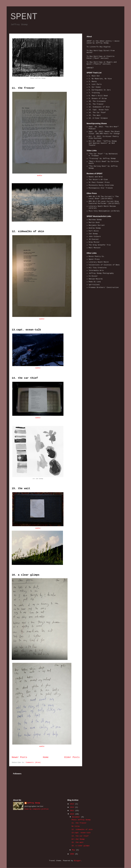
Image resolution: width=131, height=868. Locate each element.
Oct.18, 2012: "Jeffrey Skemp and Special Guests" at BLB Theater (103, 143)
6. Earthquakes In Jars (100, 90)
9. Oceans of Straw (98, 99)
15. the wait (21, 488)
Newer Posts (19, 757)
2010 (72, 814)
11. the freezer (23, 88)
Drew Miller (94, 242)
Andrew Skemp (95, 228)
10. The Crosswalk (97, 101)
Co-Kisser (93, 276)
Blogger (77, 861)
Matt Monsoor (95, 248)
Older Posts (72, 757)
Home (46, 757)
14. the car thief (25, 378)
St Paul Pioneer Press (99, 182)
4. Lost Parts (95, 84)
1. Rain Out (94, 76)
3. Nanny (93, 82)
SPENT (24, 17)
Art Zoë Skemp (78, 839)
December (77, 817)
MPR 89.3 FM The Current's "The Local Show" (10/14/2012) (104, 198)
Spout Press (94, 259)
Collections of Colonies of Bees (104, 265)
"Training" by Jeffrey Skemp (102, 159)
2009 (72, 854)
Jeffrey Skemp (34, 803)
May (74, 850)
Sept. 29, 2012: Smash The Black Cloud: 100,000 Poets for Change (104, 133)
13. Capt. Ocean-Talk (99, 110)
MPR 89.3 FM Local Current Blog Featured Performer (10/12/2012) (104, 202)
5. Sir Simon (95, 87)
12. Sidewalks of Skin (99, 107)
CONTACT (90, 68)
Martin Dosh (94, 222)
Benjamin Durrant (97, 225)
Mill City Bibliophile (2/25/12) (104, 211)
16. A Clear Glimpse (98, 118)
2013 (72, 807)
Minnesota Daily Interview (101, 185)
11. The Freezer (96, 104)
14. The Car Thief (97, 113)
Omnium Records (96, 279)
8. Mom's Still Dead (98, 96)
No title (75, 826)
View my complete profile (37, 809)
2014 (72, 804)
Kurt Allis (94, 231)
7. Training (94, 93)
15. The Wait (95, 115)
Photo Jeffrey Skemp (81, 820)
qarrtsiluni (94, 285)
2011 (72, 811)
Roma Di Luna (95, 282)
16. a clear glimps (26, 575)
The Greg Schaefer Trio (100, 245)
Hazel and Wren (96, 177)
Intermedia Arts (96, 270)
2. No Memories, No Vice (100, 79)
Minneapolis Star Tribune (101, 188)
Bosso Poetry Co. (97, 256)
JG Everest (94, 239)
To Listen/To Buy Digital (99, 47)
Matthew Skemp (95, 220)
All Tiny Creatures (98, 268)
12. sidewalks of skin (28, 231)
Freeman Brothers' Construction (104, 287)
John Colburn (95, 237)
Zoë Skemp (93, 234)
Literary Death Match (99, 262)
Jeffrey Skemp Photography (101, 273)
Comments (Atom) (33, 762)
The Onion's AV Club (98, 180)
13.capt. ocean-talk (26, 330)
